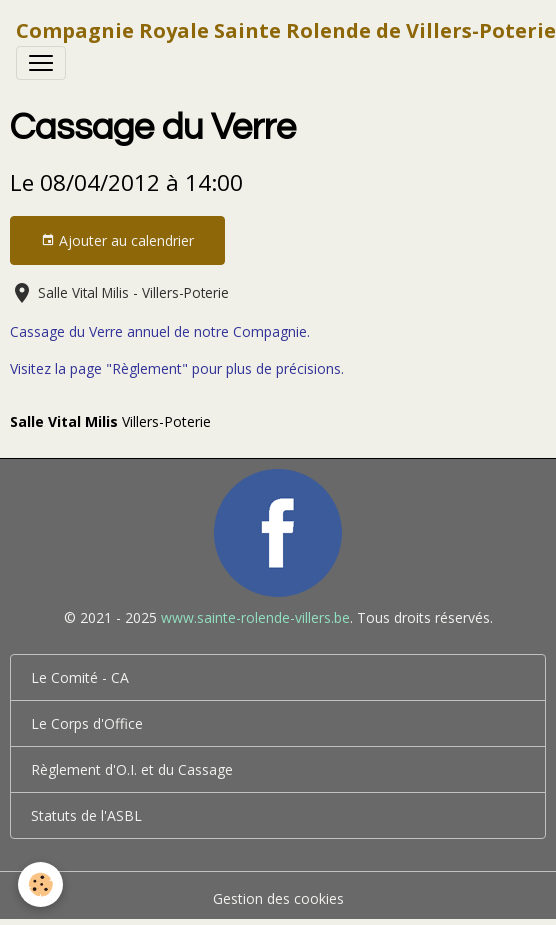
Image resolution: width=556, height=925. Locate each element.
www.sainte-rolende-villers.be (255, 617)
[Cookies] (40, 884)
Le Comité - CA (80, 677)
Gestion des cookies (278, 898)
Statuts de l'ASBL (86, 815)
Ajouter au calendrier (117, 240)
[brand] (286, 31)
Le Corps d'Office (87, 723)
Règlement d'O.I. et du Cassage (132, 769)
